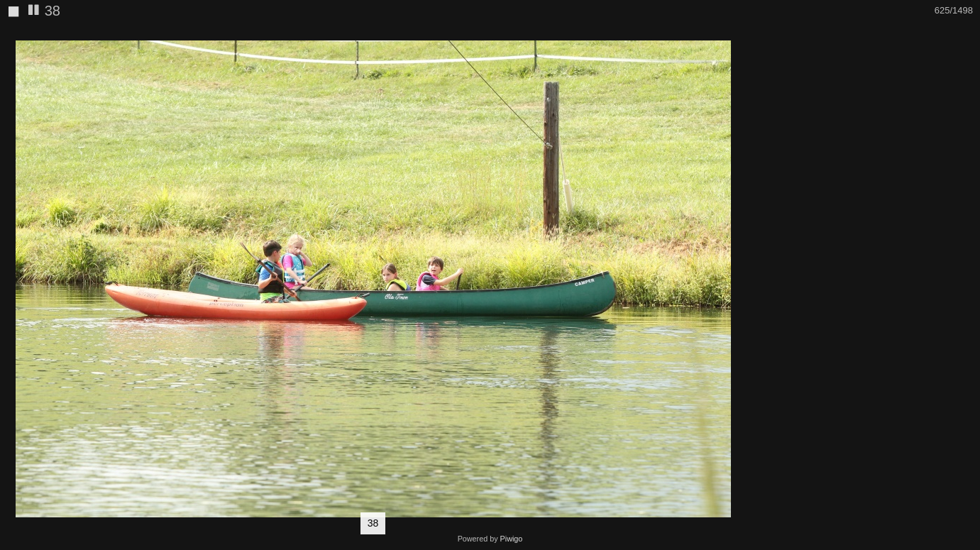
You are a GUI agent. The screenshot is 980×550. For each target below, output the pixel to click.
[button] (733, 36)
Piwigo (512, 539)
